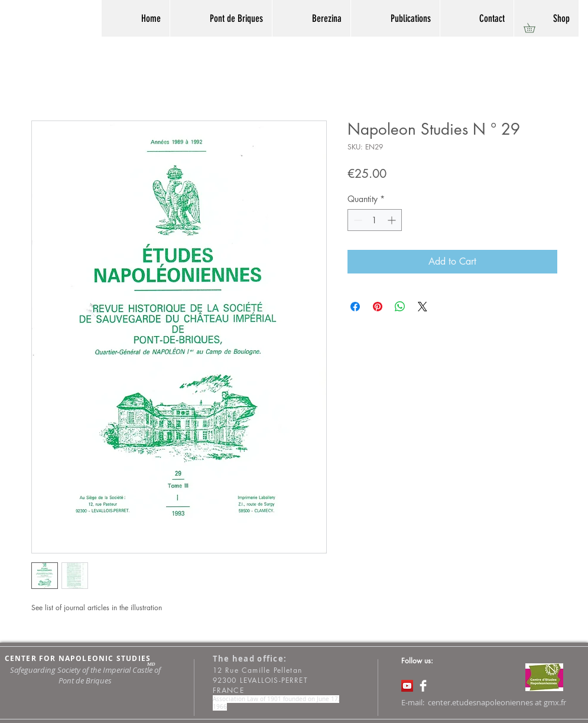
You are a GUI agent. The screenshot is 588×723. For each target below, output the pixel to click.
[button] (534, 28)
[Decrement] (357, 220)
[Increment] (393, 220)
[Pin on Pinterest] (378, 307)
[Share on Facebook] (355, 307)
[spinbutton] (375, 220)
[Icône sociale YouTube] (407, 686)
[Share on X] (423, 307)
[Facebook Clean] (423, 686)
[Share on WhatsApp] (400, 307)
